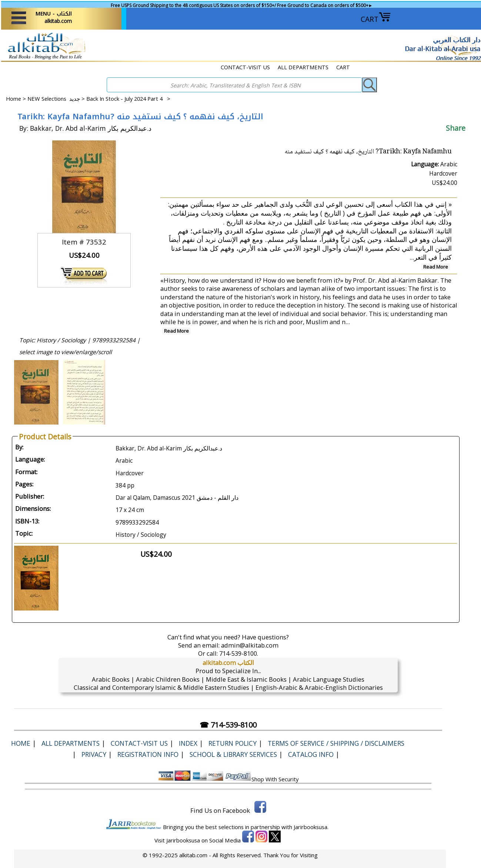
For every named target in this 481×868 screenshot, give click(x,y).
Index (188, 743)
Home (14, 99)
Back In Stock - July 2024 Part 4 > (128, 99)
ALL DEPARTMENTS (303, 67)
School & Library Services (233, 754)
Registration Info (148, 754)
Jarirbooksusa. (311, 827)
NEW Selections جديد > (57, 99)
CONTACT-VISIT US (245, 67)
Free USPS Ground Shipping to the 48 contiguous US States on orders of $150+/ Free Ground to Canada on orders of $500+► (242, 5)
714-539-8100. (239, 653)
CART (376, 19)
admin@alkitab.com (250, 645)
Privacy (94, 754)
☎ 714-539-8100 (228, 725)
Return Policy (233, 743)
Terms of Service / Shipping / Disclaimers (336, 743)
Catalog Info (311, 754)
